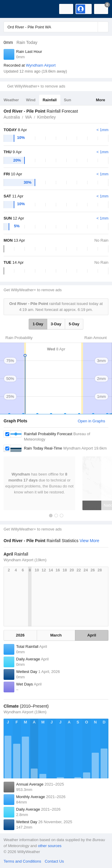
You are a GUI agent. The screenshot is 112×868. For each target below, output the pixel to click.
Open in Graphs (91, 421)
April (92, 635)
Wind (31, 100)
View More (89, 541)
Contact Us (54, 861)
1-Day (38, 324)
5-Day (74, 324)
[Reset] (93, 27)
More (101, 100)
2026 (20, 635)
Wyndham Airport (41, 65)
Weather (11, 100)
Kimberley (47, 117)
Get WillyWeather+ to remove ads (36, 86)
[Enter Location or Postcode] (56, 27)
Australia (12, 117)
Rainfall (50, 100)
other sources (50, 846)
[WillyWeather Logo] (13, 9)
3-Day (56, 324)
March (56, 635)
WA (28, 117)
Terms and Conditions (22, 861)
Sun (68, 100)
